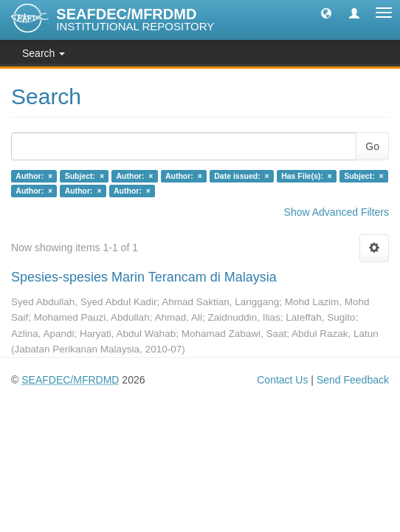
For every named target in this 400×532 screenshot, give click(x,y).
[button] (326, 13)
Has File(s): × (307, 176)
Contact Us (282, 380)
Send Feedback (353, 380)
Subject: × (85, 176)
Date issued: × (241, 176)
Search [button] (44, 53)
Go (372, 146)
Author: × (34, 176)
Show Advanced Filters (337, 212)
